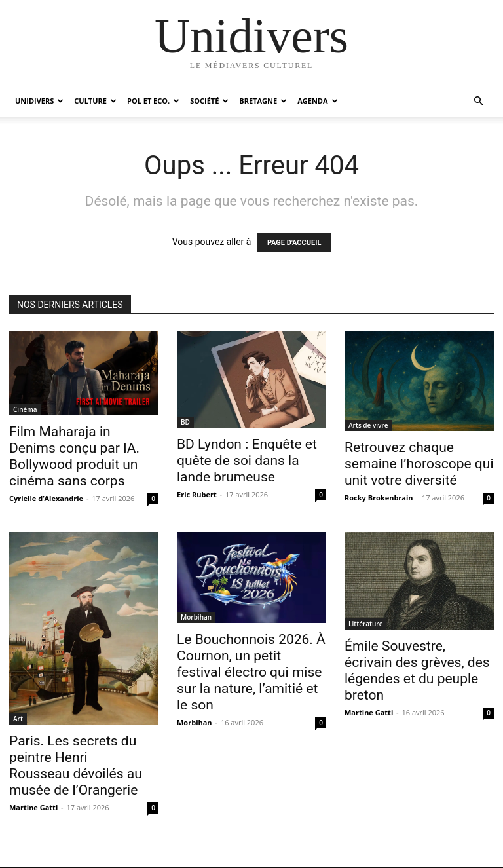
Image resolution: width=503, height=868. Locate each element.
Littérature (365, 624)
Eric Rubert (197, 494)
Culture (95, 101)
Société (209, 101)
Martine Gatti (33, 807)
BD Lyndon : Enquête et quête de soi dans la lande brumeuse (247, 461)
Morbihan (196, 617)
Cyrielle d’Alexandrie (46, 498)
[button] (478, 101)
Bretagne (263, 101)
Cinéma (25, 409)
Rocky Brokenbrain (379, 498)
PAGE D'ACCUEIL (294, 243)
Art (18, 719)
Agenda (317, 101)
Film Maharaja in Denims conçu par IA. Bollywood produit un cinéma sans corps (74, 456)
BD (185, 422)
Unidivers (39, 101)
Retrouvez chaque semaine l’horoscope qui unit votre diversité (419, 464)
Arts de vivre (368, 425)
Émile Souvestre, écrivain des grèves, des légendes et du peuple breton (417, 670)
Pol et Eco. (153, 101)
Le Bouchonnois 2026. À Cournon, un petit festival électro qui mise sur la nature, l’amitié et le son (251, 672)
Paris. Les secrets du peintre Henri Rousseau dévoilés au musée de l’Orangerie (76, 765)
